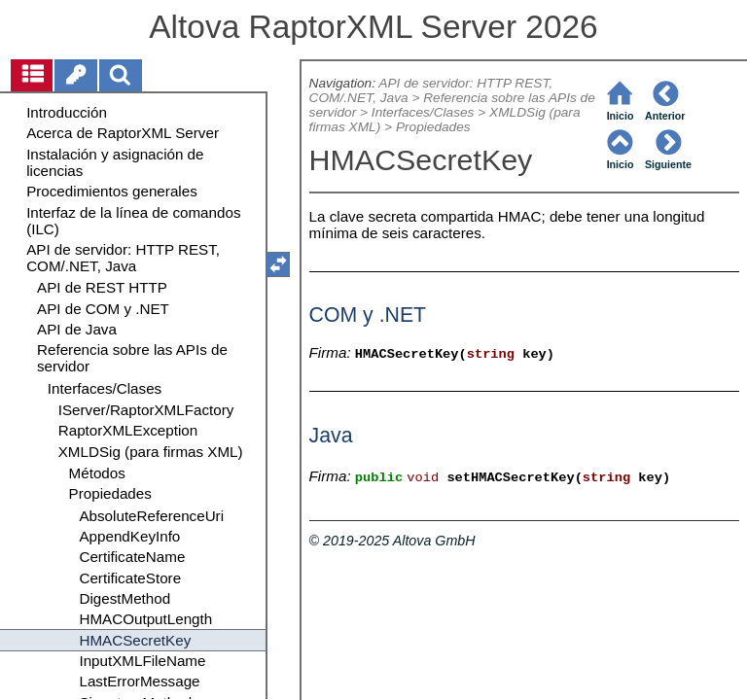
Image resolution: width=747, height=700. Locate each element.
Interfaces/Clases (423, 112)
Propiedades (433, 127)
